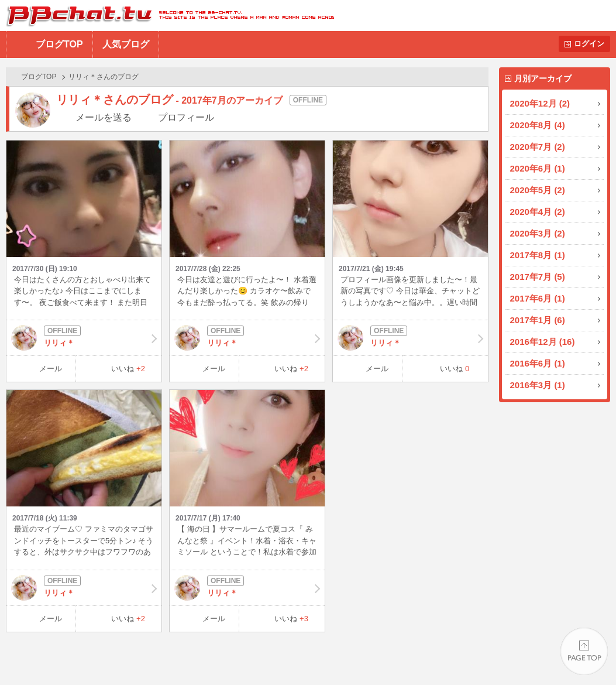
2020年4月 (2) (538, 212)
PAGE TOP (584, 653)
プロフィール (186, 117)
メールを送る (104, 117)
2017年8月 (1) (538, 255)
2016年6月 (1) (538, 363)
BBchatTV (167, 16)
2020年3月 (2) (538, 233)
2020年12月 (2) (540, 103)
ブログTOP (59, 44)
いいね (128, 369)
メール (51, 369)
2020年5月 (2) (538, 190)
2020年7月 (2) (538, 147)
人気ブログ (126, 44)
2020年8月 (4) (538, 125)
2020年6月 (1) (538, 168)
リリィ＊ (84, 338)
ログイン (589, 44)
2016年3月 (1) (538, 385)
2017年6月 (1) (538, 298)
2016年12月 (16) (543, 342)
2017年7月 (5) (538, 277)
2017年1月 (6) (538, 320)
